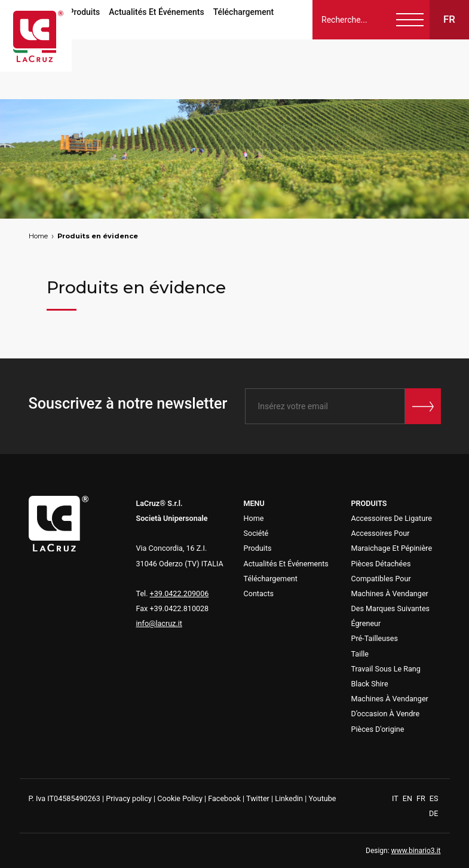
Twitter (258, 798)
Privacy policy (129, 798)
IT (396, 798)
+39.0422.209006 (180, 594)
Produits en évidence (98, 236)
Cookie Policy (180, 798)
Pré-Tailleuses (375, 638)
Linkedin (289, 798)
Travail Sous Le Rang (386, 669)
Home (38, 236)
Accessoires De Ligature (392, 518)
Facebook (224, 798)
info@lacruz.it (159, 623)
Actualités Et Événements (156, 12)
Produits (85, 12)
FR (422, 798)
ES (434, 798)
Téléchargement (243, 12)
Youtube (322, 798)
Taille (360, 654)
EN (408, 798)
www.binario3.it (416, 851)
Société (256, 533)
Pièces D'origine (378, 729)
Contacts (259, 594)
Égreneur (366, 623)
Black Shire (370, 684)
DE (433, 813)
